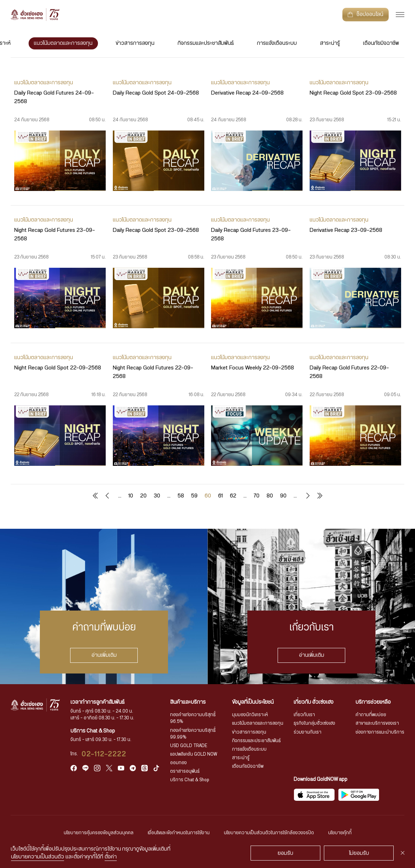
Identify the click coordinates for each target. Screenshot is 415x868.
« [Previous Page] (108, 496)
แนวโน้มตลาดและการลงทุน (63, 43)
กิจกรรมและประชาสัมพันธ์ (206, 43)
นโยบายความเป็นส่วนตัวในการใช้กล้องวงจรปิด (269, 833)
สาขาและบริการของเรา (377, 723)
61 (220, 496)
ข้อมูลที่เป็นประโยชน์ (253, 702)
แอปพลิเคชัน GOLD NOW (194, 754)
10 (131, 496)
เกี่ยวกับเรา (304, 715)
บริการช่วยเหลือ (373, 702)
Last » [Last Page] (320, 496)
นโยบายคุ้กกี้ (340, 833)
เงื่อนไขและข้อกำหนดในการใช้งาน (179, 833)
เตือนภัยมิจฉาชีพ (381, 43)
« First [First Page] (95, 496)
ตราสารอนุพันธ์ (185, 771)
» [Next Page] (307, 496)
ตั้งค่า (111, 857)
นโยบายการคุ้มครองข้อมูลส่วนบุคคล (99, 833)
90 (283, 496)
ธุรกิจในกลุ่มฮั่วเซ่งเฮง (314, 723)
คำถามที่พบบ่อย (371, 715)
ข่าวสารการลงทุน (135, 43)
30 (157, 496)
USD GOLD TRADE (189, 746)
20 (143, 496)
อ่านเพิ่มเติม (104, 655)
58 (181, 496)
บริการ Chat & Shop (190, 780)
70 (257, 496)
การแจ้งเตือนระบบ (277, 43)
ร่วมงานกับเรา (308, 732)
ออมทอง (178, 763)
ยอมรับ (285, 853)
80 (270, 496)
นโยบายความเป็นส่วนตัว (38, 857)
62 (233, 496)
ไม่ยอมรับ (359, 853)
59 (194, 496)
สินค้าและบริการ (188, 702)
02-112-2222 (104, 754)
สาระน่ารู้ (330, 43)
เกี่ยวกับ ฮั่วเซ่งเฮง (314, 702)
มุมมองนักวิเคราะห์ (250, 715)
